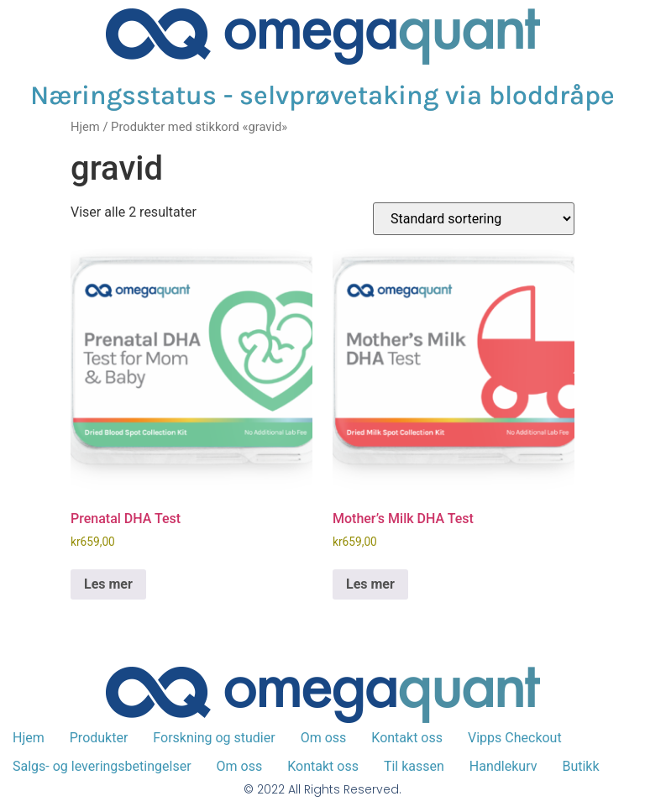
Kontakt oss (407, 738)
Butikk (580, 766)
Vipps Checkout (515, 738)
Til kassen (414, 766)
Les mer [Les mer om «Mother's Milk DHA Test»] (370, 584)
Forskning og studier (214, 738)
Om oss (324, 738)
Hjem (85, 127)
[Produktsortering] (474, 219)
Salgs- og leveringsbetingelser (102, 766)
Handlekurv (503, 766)
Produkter (99, 738)
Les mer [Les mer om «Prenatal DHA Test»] (108, 584)
